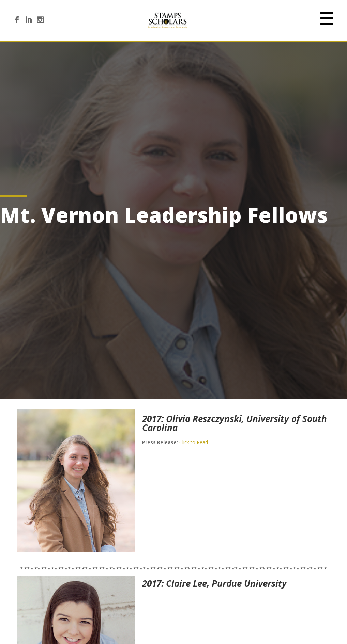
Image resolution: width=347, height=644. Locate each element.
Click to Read (194, 442)
